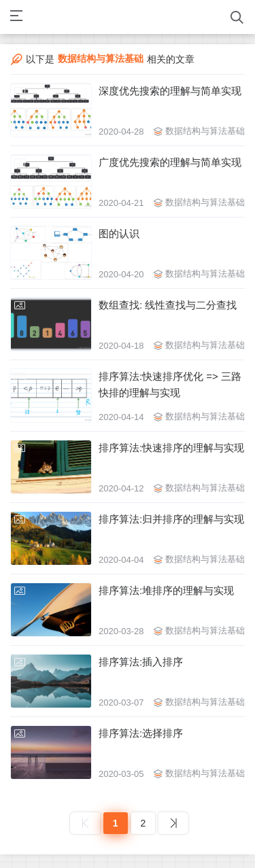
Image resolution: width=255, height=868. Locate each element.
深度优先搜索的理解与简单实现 (170, 91)
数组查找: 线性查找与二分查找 (168, 305)
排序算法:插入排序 (141, 662)
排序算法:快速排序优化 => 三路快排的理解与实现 (170, 384)
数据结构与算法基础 (205, 131)
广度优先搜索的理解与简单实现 (170, 162)
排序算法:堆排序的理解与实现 (166, 590)
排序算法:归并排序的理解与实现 (171, 519)
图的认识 (119, 233)
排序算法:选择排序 (141, 733)
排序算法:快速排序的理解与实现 (171, 448)
